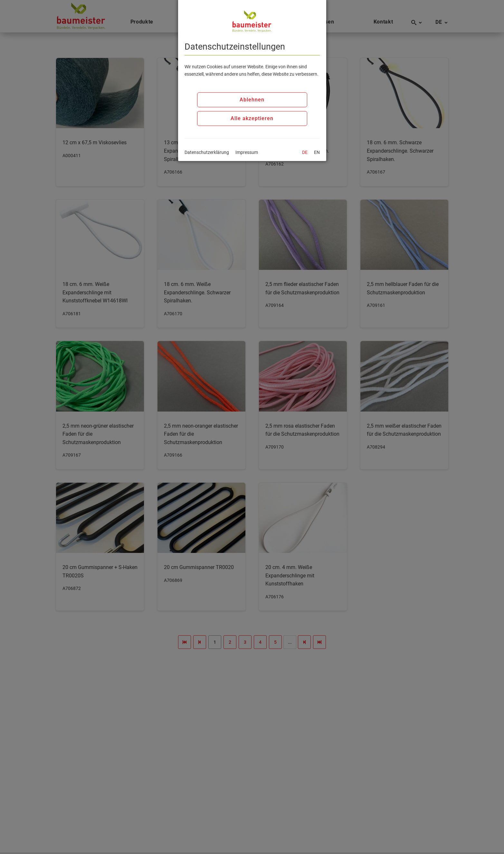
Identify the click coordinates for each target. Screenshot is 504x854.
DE (305, 152)
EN (317, 152)
